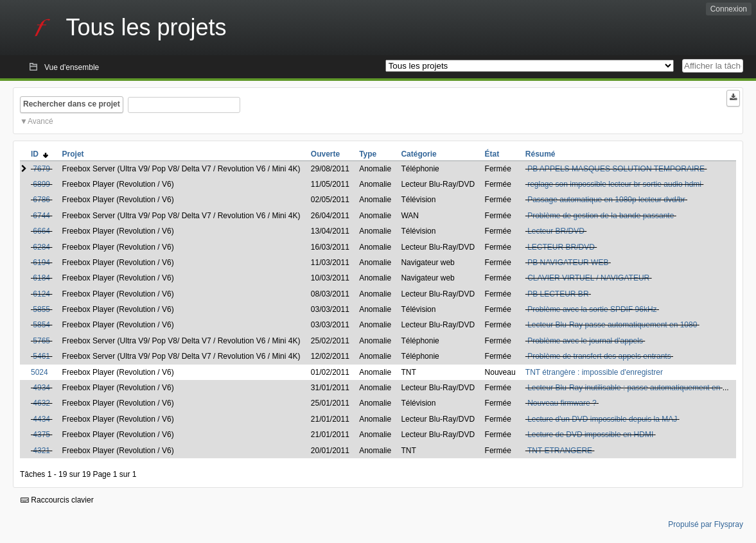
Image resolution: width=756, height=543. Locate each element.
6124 (41, 294)
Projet (73, 154)
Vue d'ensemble (72, 67)
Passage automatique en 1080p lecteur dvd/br (606, 200)
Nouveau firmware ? (562, 403)
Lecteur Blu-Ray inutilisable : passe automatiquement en (624, 388)
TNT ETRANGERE (560, 451)
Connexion (729, 9)
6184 (41, 278)
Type (368, 154)
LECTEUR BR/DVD (561, 247)
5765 (41, 341)
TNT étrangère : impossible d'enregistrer (594, 372)
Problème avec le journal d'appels (585, 341)
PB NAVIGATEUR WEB (568, 263)
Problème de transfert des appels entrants (599, 356)
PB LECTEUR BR (558, 294)
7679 (41, 169)
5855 (41, 309)
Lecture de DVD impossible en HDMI (590, 435)
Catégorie (418, 154)
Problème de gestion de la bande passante (601, 216)
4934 (41, 388)
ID (40, 154)
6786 (41, 200)
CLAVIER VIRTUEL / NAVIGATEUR (588, 278)
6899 (41, 184)
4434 (41, 419)
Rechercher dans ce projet (72, 104)
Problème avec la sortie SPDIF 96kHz (592, 309)
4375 (41, 435)
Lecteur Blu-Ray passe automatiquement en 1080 (612, 325)
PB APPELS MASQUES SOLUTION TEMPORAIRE (616, 169)
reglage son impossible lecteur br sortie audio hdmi (614, 184)
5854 (41, 325)
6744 (41, 216)
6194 (41, 263)
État (492, 154)
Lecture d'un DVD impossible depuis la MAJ (602, 419)
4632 (41, 403)
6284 (41, 247)
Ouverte (325, 154)
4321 (41, 451)
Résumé (541, 154)
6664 (41, 231)
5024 (40, 372)
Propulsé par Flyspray (706, 524)
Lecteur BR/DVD (556, 231)
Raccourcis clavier (57, 500)
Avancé (40, 121)
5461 (41, 356)
